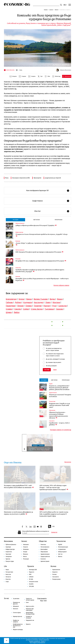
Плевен (29, 306)
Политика (41, 445)
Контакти (16, 609)
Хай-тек (60, 554)
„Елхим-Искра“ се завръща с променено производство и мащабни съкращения (42, 244)
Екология (43, 559)
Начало (46, 10)
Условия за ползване (29, 617)
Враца (60, 299)
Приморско (37, 178)
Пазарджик (10, 306)
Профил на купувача (16, 621)
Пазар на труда (10, 561)
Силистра (63, 306)
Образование (52, 410)
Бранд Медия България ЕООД (30, 613)
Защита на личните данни (30, 599)
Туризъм (8, 559)
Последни (15, 220)
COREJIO (31, 577)
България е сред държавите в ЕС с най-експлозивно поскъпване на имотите (19, 486)
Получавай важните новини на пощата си (36, 531)
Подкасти (32, 572)
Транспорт (8, 554)
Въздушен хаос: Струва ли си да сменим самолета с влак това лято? (60, 405)
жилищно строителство (21, 178)
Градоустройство (45, 557)
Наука (7, 570)
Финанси (26, 554)
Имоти (57, 10)
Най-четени (36, 220)
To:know (54, 574)
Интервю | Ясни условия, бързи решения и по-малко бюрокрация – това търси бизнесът (42, 279)
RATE (30, 574)
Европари (8, 547)
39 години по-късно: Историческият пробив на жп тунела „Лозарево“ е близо (41, 235)
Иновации (26, 549)
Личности (8, 577)
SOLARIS (31, 584)
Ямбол (17, 312)
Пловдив (38, 306)
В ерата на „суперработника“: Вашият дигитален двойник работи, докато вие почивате (59, 388)
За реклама (16, 599)
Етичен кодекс (17, 613)
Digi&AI (51, 384)
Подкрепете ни (30, 620)
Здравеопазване (53, 393)
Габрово (9, 302)
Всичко (53, 566)
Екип (27, 602)
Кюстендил (39, 302)
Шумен (9, 312)
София (26, 309)
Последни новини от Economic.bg (61, 430)
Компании (18, 241)
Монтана (56, 302)
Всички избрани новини (61, 285)
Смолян (18, 309)
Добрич (18, 302)
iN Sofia (31, 579)
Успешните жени (33, 582)
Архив (55, 370)
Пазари (25, 552)
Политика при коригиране (30, 609)
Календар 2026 (33, 570)
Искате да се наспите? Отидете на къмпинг (60, 396)
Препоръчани (58, 220)
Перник (20, 306)
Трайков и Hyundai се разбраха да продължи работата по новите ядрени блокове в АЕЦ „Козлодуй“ (40, 271)
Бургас (21, 299)
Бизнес (51, 10)
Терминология (56, 570)
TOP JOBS (31, 586)
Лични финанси (45, 547)
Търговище (49, 309)
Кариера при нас (18, 616)
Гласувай (47, 370)
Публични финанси (20, 223)
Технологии (61, 541)
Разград (47, 306)
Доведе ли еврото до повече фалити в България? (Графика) (36, 225)
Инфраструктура (19, 232)
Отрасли (25, 547)
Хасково (60, 309)
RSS (51, 527)
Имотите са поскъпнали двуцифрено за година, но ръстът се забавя (18, 513)
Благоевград (11, 299)
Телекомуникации (63, 547)
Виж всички (68, 462)
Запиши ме (54, 532)
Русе (54, 306)
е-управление (62, 549)
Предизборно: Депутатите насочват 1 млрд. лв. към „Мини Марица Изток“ (40, 449)
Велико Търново (41, 299)
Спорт (7, 582)
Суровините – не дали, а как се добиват (59, 424)
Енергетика (18, 268)
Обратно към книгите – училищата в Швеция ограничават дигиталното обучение (58, 415)
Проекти (31, 566)
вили (7, 178)
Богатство (8, 574)
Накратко (55, 572)
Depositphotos (42, 643)
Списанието (52, 421)
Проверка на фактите (16, 603)
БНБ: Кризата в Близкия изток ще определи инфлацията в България (40, 252)
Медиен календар (18, 630)
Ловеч (48, 302)
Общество (43, 541)
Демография (44, 549)
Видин (52, 299)
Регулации (18, 259)
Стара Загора (37, 309)
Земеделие (9, 557)
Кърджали (28, 302)
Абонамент (16, 606)
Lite (5, 566)
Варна (29, 299)
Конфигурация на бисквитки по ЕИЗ (18, 626)
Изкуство (8, 579)
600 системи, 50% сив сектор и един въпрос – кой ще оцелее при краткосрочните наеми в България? (54, 487)
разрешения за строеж (53, 178)
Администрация (45, 561)
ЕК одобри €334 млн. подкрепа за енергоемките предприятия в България (41, 261)
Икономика (8, 541)
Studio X (43, 641)
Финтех (60, 557)
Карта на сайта (30, 606)
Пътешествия (52, 401)
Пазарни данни (56, 579)
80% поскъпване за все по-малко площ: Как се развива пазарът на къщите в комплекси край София (54, 514)
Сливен (9, 309)
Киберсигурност (62, 552)
